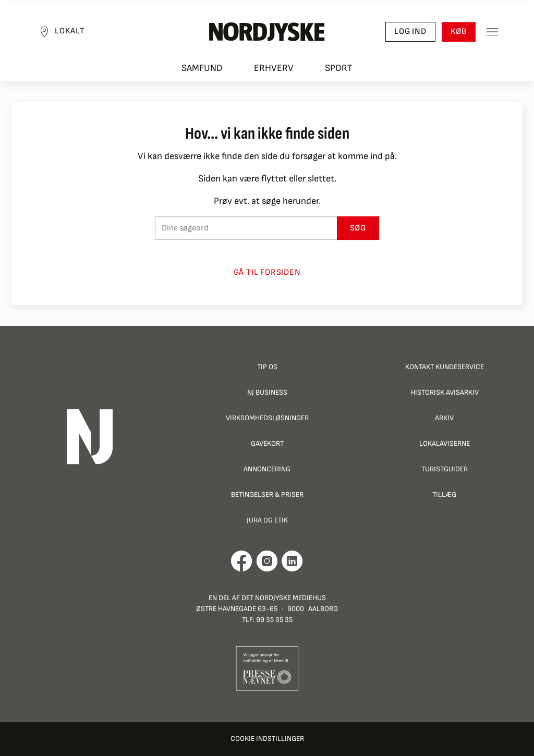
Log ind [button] (410, 32)
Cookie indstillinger (267, 739)
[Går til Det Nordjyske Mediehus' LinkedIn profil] (292, 561)
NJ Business (267, 392)
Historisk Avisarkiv (445, 392)
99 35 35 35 (274, 620)
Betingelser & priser (267, 495)
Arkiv (444, 418)
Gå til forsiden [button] (267, 272)
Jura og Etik (267, 520)
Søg (358, 228)
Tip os (267, 367)
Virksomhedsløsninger (267, 418)
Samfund (202, 68)
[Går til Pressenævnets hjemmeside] (267, 668)
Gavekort (267, 443)
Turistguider (445, 469)
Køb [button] (459, 32)
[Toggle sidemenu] (492, 32)
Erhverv (274, 68)
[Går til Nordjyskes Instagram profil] (267, 561)
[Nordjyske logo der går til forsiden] (267, 32)
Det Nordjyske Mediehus (284, 598)
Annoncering (267, 469)
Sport (339, 68)
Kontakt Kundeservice (445, 367)
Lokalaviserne (445, 443)
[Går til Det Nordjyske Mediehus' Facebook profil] (242, 561)
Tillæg (444, 495)
